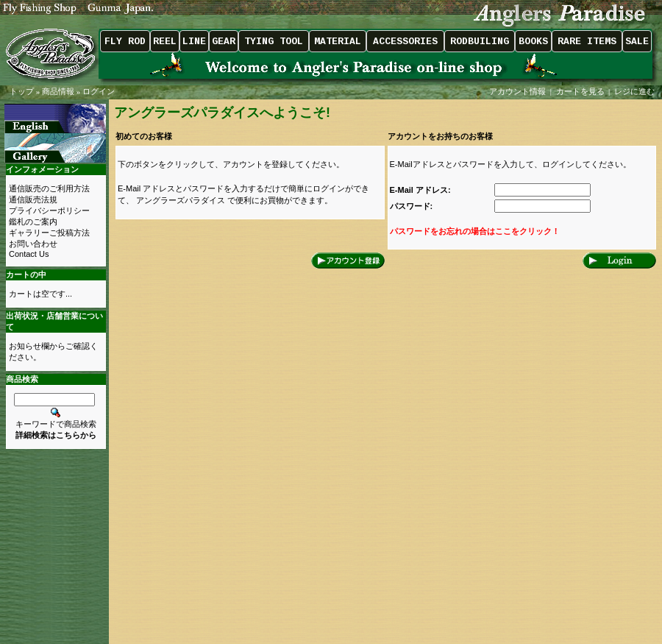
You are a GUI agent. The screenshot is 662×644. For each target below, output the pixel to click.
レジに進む (636, 91)
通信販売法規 (33, 199)
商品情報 (58, 91)
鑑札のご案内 (33, 222)
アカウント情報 (517, 91)
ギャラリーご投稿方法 (49, 233)
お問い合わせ (33, 244)
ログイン (99, 91)
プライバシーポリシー (49, 210)
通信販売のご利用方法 (49, 188)
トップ (22, 91)
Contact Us (29, 254)
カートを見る (580, 91)
